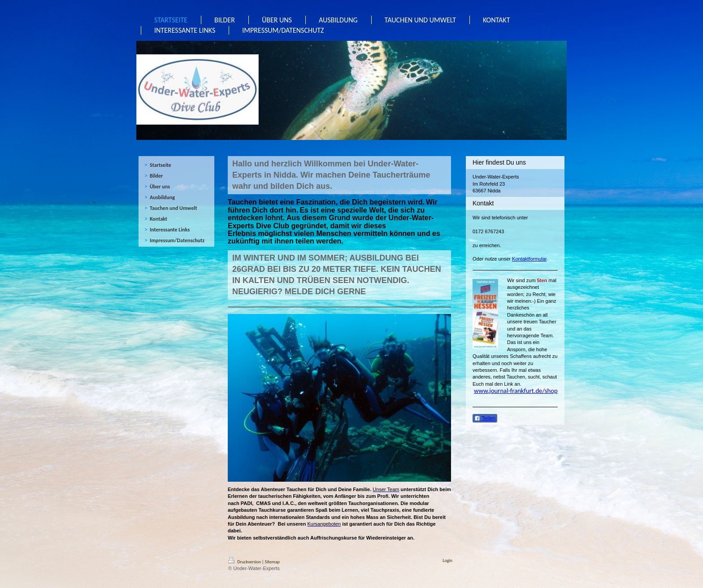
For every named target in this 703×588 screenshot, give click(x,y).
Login (447, 560)
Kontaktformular (529, 259)
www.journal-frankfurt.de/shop (516, 391)
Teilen (485, 418)
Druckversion (245, 562)
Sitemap (272, 562)
